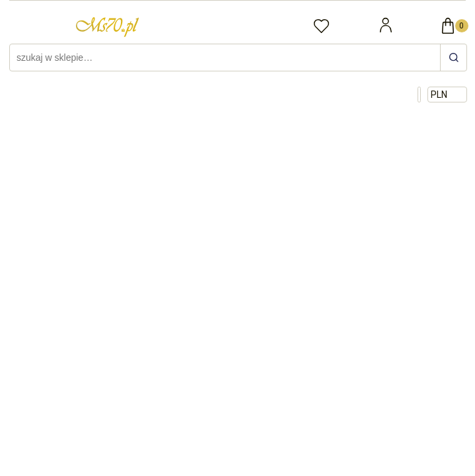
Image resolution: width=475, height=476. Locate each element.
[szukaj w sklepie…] (453, 58)
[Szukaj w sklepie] (227, 58)
